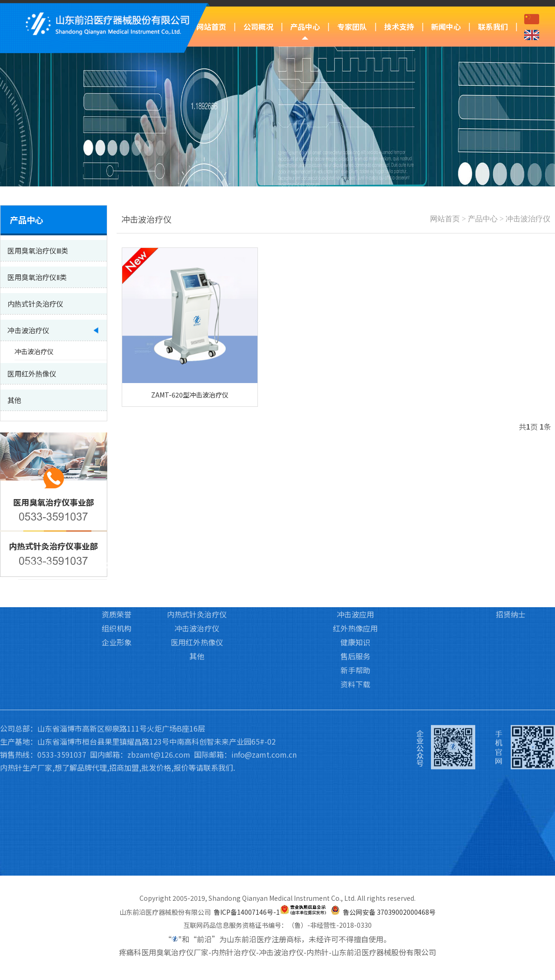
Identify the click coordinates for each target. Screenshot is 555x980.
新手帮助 (355, 610)
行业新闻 (433, 540)
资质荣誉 (117, 554)
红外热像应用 (355, 568)
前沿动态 (433, 526)
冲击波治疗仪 (528, 219)
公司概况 (258, 27)
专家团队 (352, 27)
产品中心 (305, 27)
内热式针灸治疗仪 (197, 554)
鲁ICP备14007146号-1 (247, 912)
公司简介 (117, 526)
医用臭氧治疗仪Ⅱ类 (197, 540)
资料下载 (355, 624)
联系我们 (493, 27)
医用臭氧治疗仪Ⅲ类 (197, 526)
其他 (197, 596)
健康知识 (355, 582)
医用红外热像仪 (197, 582)
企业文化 (117, 540)
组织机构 (117, 568)
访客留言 (511, 540)
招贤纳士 (511, 554)
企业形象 (117, 582)
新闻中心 (446, 27)
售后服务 (355, 596)
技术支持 (399, 27)
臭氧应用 (355, 526)
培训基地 (277, 540)
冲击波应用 (355, 554)
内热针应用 (355, 540)
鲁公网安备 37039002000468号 (389, 912)
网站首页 (211, 27)
